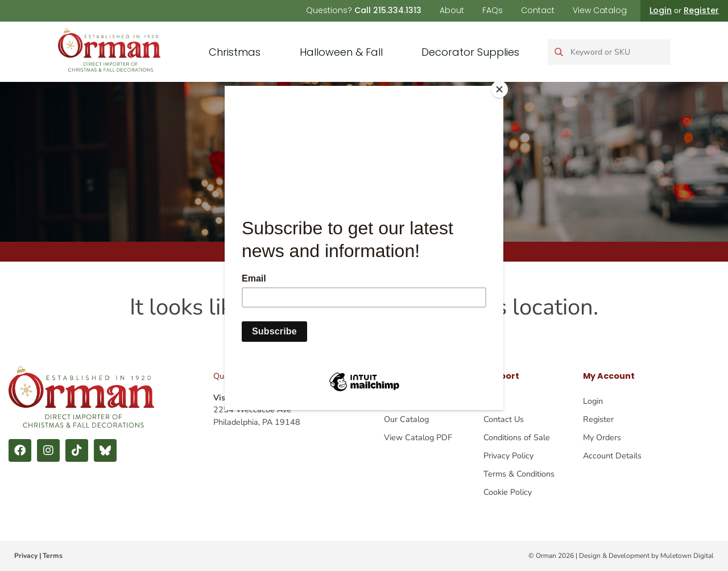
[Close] (500, 89)
